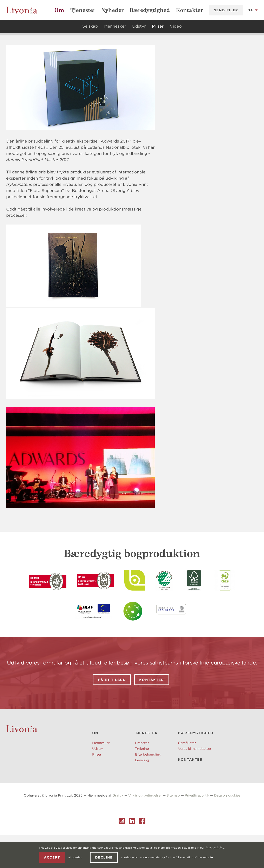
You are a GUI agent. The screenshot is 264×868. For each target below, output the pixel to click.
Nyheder (113, 10)
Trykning (142, 781)
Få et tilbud (112, 713)
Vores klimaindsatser (195, 781)
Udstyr (139, 26)
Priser (158, 26)
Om (59, 10)
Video (176, 26)
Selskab (90, 26)
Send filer (226, 10)
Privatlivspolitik (197, 828)
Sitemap (173, 828)
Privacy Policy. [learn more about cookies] (215, 848)
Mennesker (115, 26)
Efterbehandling (148, 787)
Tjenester (83, 10)
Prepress (142, 776)
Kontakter (189, 10)
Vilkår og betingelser (145, 828)
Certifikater (187, 776)
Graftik (118, 828)
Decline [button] (104, 857)
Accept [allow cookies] (52, 857)
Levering (142, 793)
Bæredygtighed (150, 10)
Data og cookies (227, 828)
